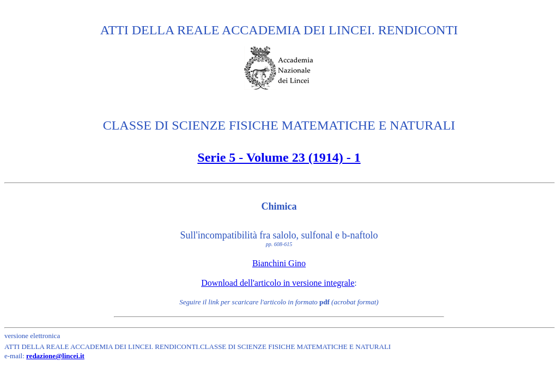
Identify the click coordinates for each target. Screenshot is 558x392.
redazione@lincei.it (55, 356)
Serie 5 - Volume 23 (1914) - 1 (279, 157)
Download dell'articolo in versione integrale (278, 283)
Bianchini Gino (279, 263)
